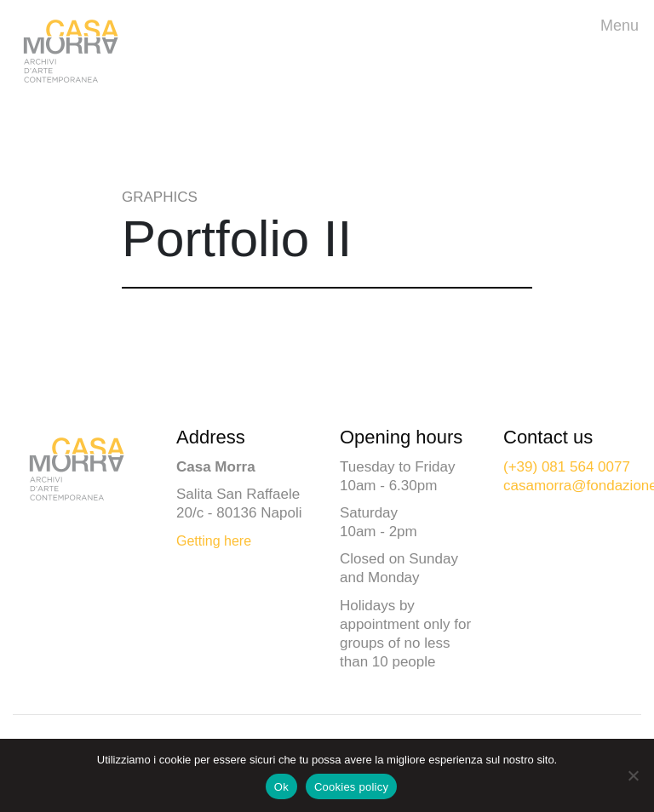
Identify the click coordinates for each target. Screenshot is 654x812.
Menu (624, 24)
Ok (281, 787)
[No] (633, 775)
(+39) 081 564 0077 (567, 467)
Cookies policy (351, 787)
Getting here (214, 541)
